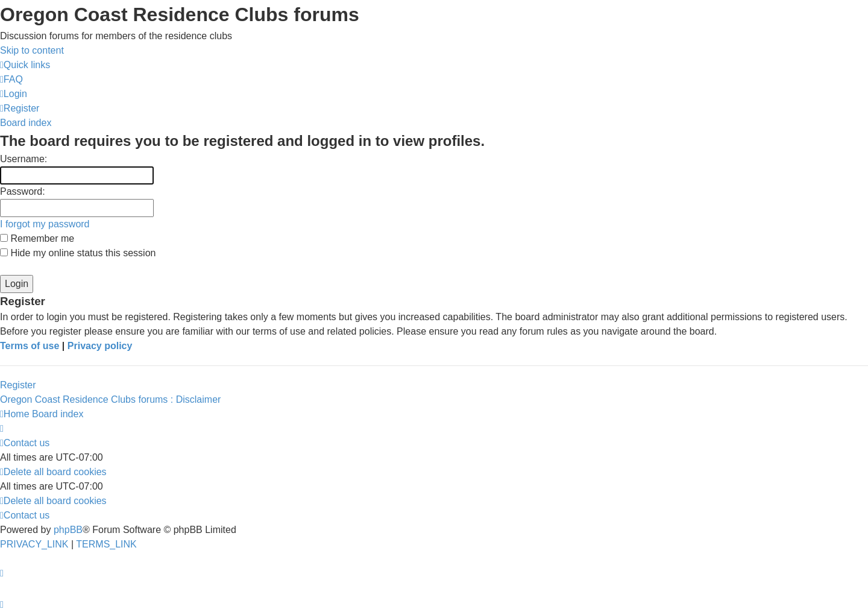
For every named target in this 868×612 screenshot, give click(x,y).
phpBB (68, 530)
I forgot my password (45, 224)
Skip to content (32, 50)
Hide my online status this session (78, 253)
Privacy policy (100, 346)
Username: (24, 159)
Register (18, 385)
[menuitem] (11, 79)
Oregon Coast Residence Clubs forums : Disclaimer (110, 399)
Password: (23, 191)
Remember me (37, 238)
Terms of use (30, 346)
